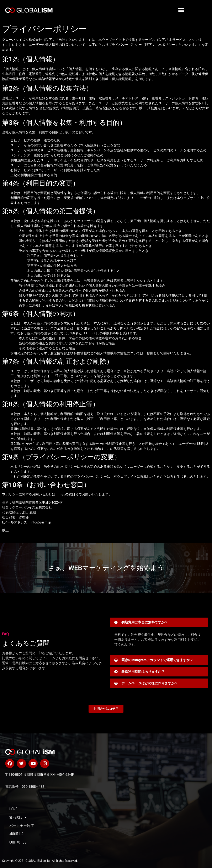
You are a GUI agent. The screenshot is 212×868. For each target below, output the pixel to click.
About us (16, 834)
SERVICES (18, 817)
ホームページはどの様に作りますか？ (150, 683)
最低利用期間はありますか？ (143, 672)
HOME (13, 809)
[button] (181, 10)
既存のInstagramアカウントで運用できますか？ (157, 660)
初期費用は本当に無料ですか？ (145, 622)
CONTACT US (18, 842)
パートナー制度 (22, 826)
